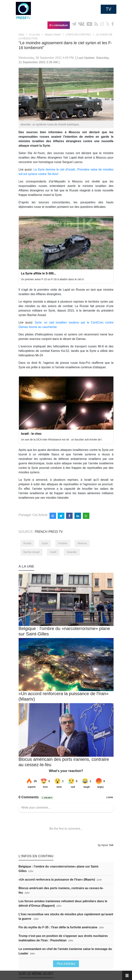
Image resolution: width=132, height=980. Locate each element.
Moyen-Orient (53, 35)
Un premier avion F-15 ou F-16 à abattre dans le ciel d (52, 279)
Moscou (82, 543)
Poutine (63, 543)
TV (108, 9)
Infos (21, 35)
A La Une (34, 35)
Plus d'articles (66, 964)
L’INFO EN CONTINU (78, 35)
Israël (53, 552)
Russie (27, 543)
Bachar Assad (31, 552)
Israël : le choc (31, 434)
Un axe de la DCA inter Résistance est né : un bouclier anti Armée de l (62, 440)
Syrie (45, 543)
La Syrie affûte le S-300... (39, 273)
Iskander (72, 552)
